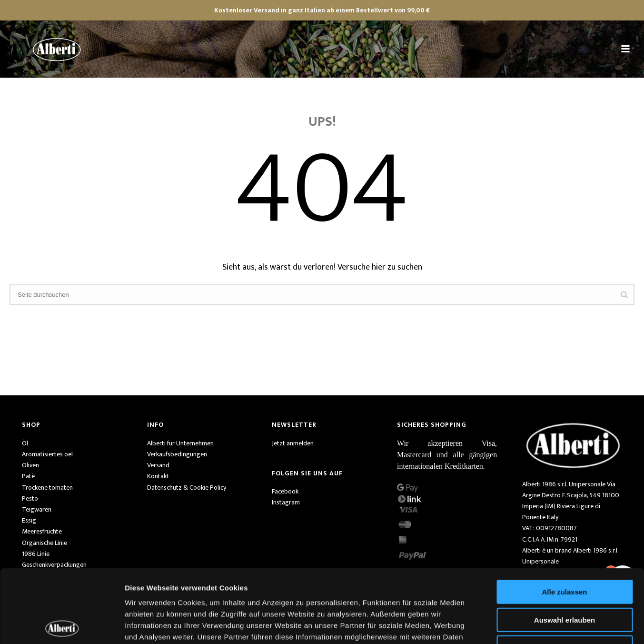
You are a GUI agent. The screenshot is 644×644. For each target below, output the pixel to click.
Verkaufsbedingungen (177, 454)
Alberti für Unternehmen (180, 443)
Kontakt (158, 476)
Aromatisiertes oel (47, 454)
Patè (28, 476)
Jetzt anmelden (293, 443)
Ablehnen (565, 574)
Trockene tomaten (47, 488)
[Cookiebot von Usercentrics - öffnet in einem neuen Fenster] (62, 625)
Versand (158, 465)
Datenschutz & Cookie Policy (187, 488)
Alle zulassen (564, 518)
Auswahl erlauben (565, 547)
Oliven (30, 465)
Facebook (285, 491)
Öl (25, 443)
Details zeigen (506, 625)
